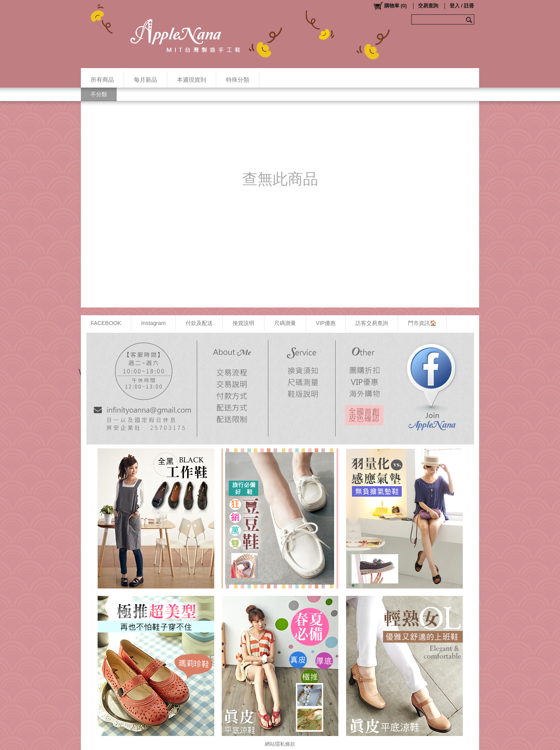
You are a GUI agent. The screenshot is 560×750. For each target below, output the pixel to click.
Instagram (154, 323)
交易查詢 (428, 6)
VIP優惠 (326, 323)
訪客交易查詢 (372, 323)
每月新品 (145, 80)
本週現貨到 (192, 80)
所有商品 (102, 80)
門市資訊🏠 (422, 323)
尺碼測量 (285, 323)
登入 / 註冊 (462, 6)
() (390, 6)
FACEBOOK (106, 323)
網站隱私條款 (280, 744)
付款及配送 (199, 323)
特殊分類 (238, 80)
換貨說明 (243, 323)
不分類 (99, 94)
